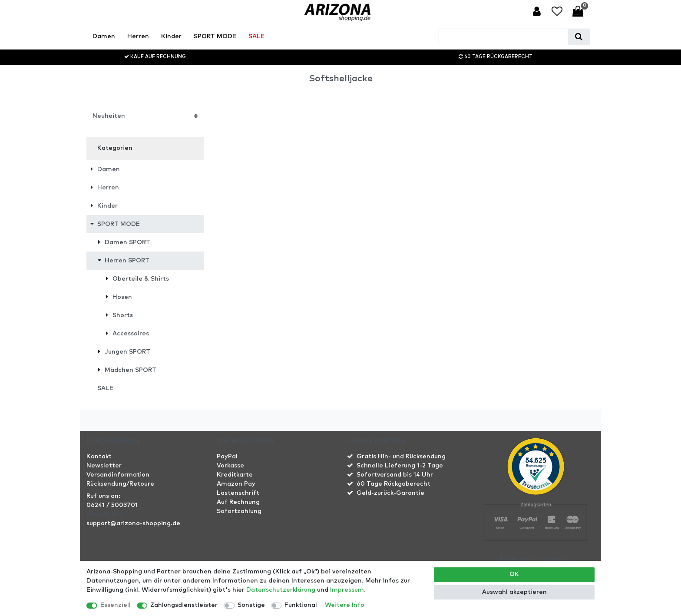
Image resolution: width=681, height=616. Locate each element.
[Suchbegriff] (503, 37)
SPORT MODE (215, 36)
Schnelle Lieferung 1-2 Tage (400, 466)
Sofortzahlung (239, 511)
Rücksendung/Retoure (120, 484)
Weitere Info (345, 605)
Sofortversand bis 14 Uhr (395, 475)
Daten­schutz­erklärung (281, 590)
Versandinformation (118, 475)
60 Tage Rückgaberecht (393, 484)
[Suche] (579, 37)
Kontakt (99, 457)
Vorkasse (230, 466)
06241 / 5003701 (112, 505)
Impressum (347, 590)
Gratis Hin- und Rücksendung (401, 457)
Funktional (301, 605)
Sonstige (251, 605)
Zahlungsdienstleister (184, 605)
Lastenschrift (238, 493)
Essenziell (116, 605)
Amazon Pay (236, 484)
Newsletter (104, 466)
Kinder (171, 36)
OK (514, 574)
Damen (104, 36)
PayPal (227, 457)
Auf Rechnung (238, 502)
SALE (256, 36)
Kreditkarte (235, 475)
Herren (138, 36)
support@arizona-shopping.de (133, 523)
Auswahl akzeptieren (514, 592)
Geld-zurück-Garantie (390, 493)
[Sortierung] (145, 116)
